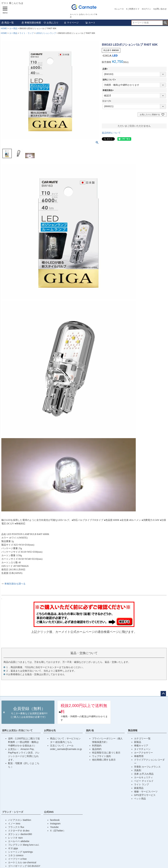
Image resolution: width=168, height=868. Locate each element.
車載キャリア (141, 746)
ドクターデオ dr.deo (19, 831)
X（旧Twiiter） (58, 831)
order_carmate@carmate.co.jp (66, 749)
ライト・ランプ (27, 33)
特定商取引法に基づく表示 (106, 753)
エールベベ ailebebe (19, 841)
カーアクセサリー (143, 753)
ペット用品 (140, 799)
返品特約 (97, 749)
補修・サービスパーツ (146, 792)
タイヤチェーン (142, 749)
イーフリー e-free (17, 859)
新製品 (138, 742)
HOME (4, 28)
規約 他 (90, 730)
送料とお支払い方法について (17, 730)
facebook (55, 820)
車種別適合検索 (31, 23)
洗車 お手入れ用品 (144, 774)
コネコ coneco (16, 855)
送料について (110, 80)
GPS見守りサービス (145, 795)
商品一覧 (8, 23)
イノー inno (14, 824)
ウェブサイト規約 (101, 756)
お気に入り (51, 23)
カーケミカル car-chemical (22, 862)
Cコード (107, 101)
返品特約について (111, 133)
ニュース (120, 9)
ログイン (147, 9)
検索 (165, 23)
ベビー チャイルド (144, 781)
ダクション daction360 (20, 834)
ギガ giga (13, 848)
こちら (68, 742)
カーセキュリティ (143, 777)
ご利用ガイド (133, 9)
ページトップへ (163, 694)
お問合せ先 (50, 730)
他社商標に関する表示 (104, 760)
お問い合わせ (161, 9)
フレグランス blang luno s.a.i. (24, 845)
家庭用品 (139, 788)
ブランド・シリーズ (13, 812)
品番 (106, 69)
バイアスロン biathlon (20, 820)
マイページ (71, 23)
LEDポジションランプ (46, 33)
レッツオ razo (15, 838)
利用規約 (97, 746)
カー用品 (13, 28)
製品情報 (133, 730)
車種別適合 (109, 90)
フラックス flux (16, 827)
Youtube (54, 827)
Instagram (55, 824)
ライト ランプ (141, 784)
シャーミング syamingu (20, 852)
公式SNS (49, 812)
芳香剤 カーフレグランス (147, 767)
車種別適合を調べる (15, 584)
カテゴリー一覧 (142, 738)
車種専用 (139, 756)
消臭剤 (138, 770)
